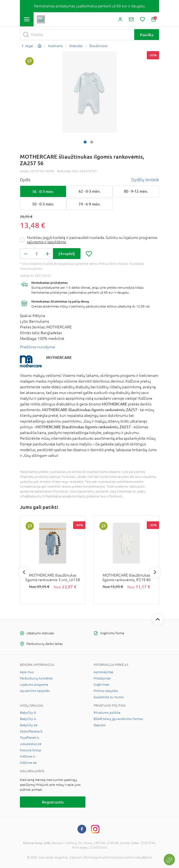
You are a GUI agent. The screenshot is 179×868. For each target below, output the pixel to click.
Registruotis (53, 802)
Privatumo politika (107, 713)
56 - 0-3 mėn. (43, 191)
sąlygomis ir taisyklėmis (47, 242)
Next (155, 572)
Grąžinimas (101, 685)
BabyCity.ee (29, 725)
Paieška (147, 35)
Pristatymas (102, 678)
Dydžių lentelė (145, 180)
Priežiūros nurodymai (38, 347)
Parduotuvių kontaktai (36, 678)
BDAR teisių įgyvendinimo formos (118, 719)
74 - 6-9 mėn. (89, 204)
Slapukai (100, 725)
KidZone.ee (28, 763)
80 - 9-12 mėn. (136, 191)
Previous (24, 572)
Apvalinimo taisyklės (35, 691)
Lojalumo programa (34, 685)
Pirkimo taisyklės (106, 691)
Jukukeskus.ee (31, 744)
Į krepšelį (67, 253)
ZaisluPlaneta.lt (31, 731)
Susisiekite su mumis (109, 697)
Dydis (25, 180)
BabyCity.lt (28, 713)
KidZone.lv (28, 756)
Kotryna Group (31, 750)
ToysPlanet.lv (30, 738)
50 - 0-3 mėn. (43, 204)
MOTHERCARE (59, 357)
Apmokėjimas (103, 672)
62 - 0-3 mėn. (89, 191)
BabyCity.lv (28, 719)
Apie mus (27, 672)
